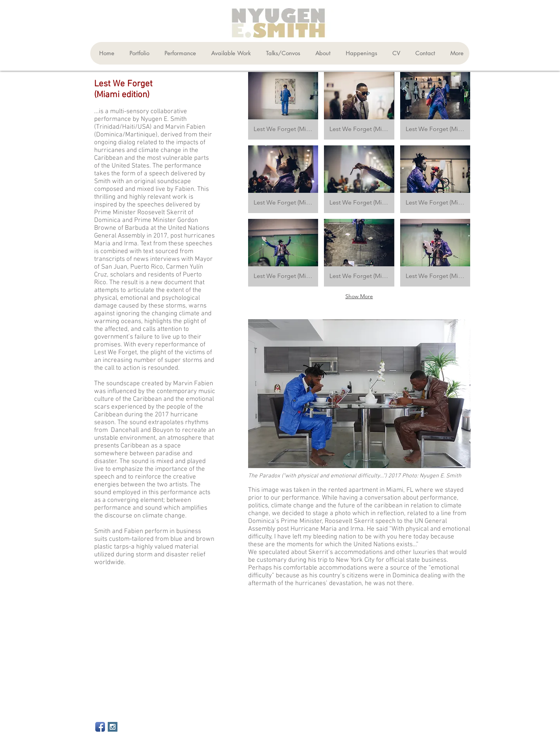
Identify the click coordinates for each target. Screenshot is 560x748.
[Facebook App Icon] (100, 727)
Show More (359, 296)
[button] (138, 53)
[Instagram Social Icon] (113, 727)
